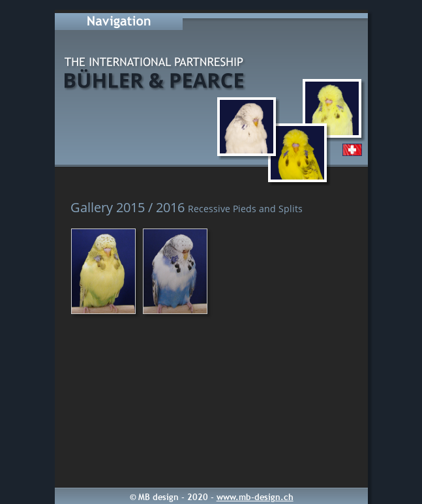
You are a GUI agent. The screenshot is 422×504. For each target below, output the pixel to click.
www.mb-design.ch (255, 497)
